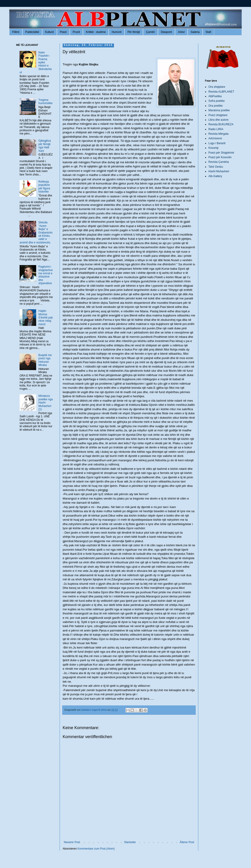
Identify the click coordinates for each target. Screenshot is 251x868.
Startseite (130, 842)
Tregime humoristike (45, 102)
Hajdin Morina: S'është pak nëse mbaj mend (46, 318)
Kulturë (50, 32)
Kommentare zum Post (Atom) (96, 849)
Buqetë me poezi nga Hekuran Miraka (45, 360)
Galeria (195, 32)
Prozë (76, 32)
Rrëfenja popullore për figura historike (44, 187)
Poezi (63, 32)
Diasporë (166, 32)
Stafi (208, 32)
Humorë (117, 32)
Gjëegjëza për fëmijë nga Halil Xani (45, 146)
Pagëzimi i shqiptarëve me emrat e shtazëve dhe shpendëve (46, 275)
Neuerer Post (72, 842)
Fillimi (16, 32)
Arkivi (181, 32)
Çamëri (150, 32)
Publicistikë (32, 32)
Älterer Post (187, 842)
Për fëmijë (134, 32)
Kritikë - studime (96, 32)
